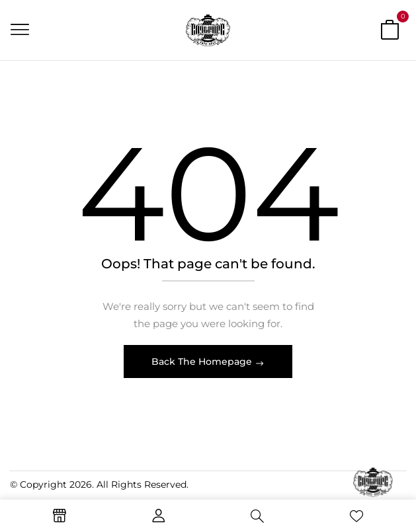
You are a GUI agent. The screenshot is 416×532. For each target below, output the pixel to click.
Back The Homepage (203, 361)
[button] (390, 32)
